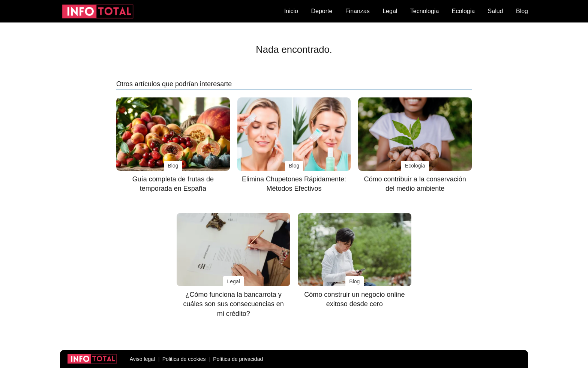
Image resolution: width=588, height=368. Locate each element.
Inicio (291, 11)
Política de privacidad (238, 359)
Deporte (322, 11)
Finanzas (358, 11)
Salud (496, 11)
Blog (522, 11)
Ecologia (463, 11)
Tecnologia (425, 11)
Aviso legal (142, 359)
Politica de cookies (184, 359)
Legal (390, 11)
